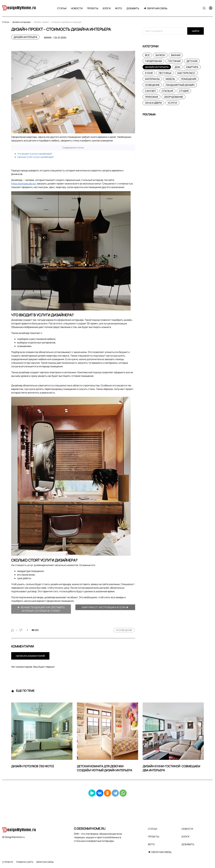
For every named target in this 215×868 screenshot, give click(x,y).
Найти (196, 31)
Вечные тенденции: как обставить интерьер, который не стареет (41, 609)
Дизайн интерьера (25, 37)
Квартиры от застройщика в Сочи (105, 607)
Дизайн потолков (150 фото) (33, 766)
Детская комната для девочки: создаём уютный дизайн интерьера (104, 768)
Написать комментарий (30, 656)
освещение (125, 630)
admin (48, 38)
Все (147, 55)
